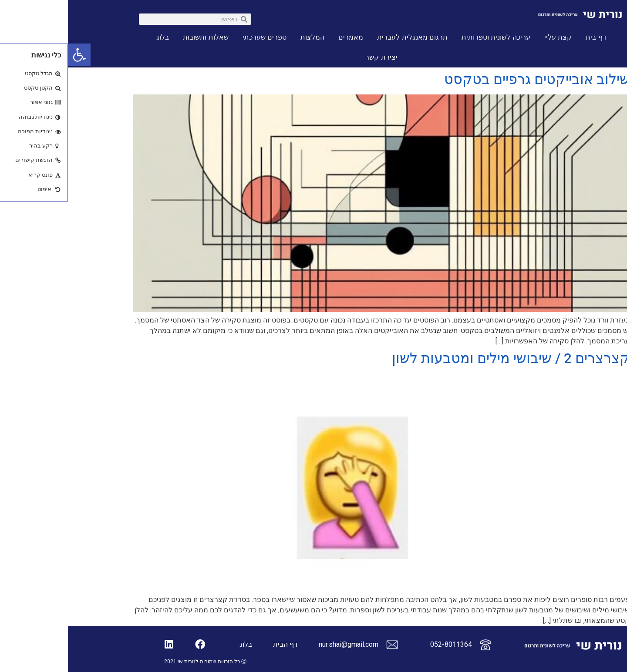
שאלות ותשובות (138, 37)
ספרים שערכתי (197, 37)
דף (226, 644)
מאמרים (283, 37)
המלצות (244, 37)
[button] (11, 55)
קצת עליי (490, 37)
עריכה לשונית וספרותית (428, 37)
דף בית (528, 37)
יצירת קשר (313, 57)
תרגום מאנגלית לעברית (344, 37)
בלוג (95, 37)
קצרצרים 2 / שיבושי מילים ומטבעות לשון (443, 358)
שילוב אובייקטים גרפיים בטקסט (469, 79)
